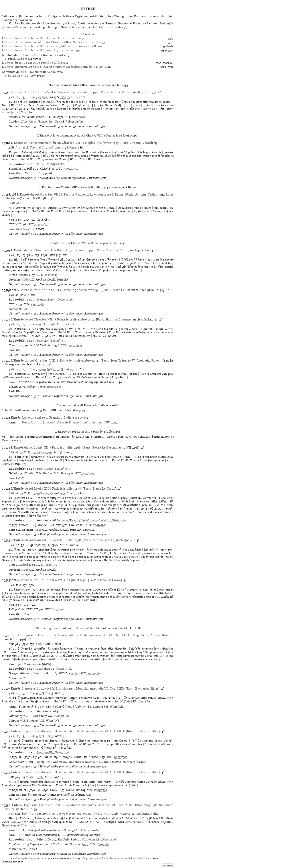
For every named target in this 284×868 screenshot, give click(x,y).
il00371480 (93, 673)
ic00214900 (75, 345)
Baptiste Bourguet (119, 319)
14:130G (53, 545)
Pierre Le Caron (117, 250)
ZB (89, 795)
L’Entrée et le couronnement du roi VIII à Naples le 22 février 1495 (53, 42)
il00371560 (104, 844)
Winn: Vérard (36, 117)
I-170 (85, 844)
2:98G (40, 147)
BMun (23, 309)
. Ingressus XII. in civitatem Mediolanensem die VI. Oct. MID (70, 635)
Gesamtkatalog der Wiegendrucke (26, 858)
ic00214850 (79, 117)
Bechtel (13, 117)
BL (65, 762)
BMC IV (48, 757)
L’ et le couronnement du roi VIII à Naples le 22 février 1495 (65, 143)
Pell (54, 117)
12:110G (58, 369)
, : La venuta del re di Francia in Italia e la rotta (62, 422)
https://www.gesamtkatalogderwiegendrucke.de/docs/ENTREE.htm (116, 858)
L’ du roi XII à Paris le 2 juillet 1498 (46, 447)
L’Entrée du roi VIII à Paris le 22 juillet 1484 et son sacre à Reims (52, 46)
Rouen (156, 360)
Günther (14, 716)
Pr (33, 757)
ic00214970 (70, 169)
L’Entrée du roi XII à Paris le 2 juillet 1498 (35, 63)
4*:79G (98, 814)
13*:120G (66, 97)
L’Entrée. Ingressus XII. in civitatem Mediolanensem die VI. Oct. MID (57, 67)
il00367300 (100, 525)
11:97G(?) (40, 545)
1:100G (40, 324)
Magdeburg (140, 635)
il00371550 (101, 790)
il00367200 (88, 473)
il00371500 (121, 757)
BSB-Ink (65, 673)
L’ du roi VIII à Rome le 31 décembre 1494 (52, 250)
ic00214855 (50, 275)
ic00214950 (54, 387)
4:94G (38, 493)
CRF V (13, 304)
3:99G (44, 255)
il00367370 (50, 565)
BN (18, 173)
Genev (20, 478)
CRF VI (74, 525)
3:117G (50, 147)
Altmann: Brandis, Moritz (37, 673)
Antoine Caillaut (147, 194)
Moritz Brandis (162, 635)
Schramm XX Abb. (49, 844)
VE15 (26, 844)
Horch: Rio (73, 790)
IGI (21, 757)
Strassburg (143, 805)
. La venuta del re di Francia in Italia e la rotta (48, 417)
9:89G (40, 644)
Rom (130, 688)
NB (57, 721)
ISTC (68, 117)
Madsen (94, 757)
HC (11, 473)
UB (23, 721)
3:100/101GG (44, 369)
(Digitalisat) (51, 164)
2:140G (87, 814)
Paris (104, 92)
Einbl (12, 844)
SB (26, 678)
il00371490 (62, 716)
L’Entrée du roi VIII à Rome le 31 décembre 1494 (41, 50)
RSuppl (13, 790)
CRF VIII (15, 224)
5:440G (48, 452)
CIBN (44, 169)
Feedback (168, 866)
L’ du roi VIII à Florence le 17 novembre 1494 (54, 92)
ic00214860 (38, 304)
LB (42, 721)
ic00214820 (41, 224)
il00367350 (58, 609)
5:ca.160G (42, 97)
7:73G (40, 777)
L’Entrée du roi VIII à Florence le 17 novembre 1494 (43, 38)
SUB (25, 280)
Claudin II (16, 345)
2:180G (51, 324)
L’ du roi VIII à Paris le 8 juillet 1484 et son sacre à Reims (70, 194)
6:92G (40, 693)
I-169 (74, 673)
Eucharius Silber (147, 688)
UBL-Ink (32, 716)
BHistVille (23, 229)
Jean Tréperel (121, 360)
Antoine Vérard (120, 92)
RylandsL (91, 762)
